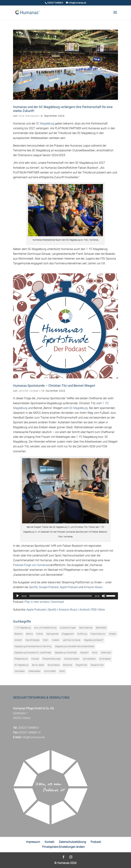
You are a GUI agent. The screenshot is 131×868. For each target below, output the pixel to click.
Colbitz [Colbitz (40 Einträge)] (39, 634)
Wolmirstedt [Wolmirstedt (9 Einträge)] (50, 671)
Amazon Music (93, 587)
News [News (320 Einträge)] (95, 653)
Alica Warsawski (29, 116)
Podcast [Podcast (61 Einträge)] (35, 659)
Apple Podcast (69, 587)
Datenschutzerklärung (72, 842)
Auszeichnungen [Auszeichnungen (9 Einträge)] (68, 628)
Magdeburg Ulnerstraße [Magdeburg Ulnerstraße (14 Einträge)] (66, 653)
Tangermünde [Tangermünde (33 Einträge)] (97, 665)
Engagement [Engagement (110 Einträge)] (68, 634)
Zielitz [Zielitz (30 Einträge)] (62, 671)
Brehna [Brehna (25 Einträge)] (29, 634)
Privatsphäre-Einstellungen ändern (63, 847)
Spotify (33, 587)
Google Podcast (49, 587)
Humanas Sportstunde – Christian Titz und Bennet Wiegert (54, 386)
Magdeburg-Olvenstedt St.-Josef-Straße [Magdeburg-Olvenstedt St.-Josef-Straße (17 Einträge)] (33, 653)
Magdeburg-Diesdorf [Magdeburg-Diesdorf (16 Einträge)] (94, 640)
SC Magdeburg (45, 124)
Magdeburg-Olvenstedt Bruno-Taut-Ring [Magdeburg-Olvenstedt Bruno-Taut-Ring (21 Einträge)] (33, 646)
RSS (94, 610)
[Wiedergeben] (18, 596)
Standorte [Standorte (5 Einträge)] (68, 665)
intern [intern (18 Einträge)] (46, 640)
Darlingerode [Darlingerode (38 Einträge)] (52, 634)
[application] (65, 596)
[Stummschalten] (103, 596)
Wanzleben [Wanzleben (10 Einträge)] (20, 671)
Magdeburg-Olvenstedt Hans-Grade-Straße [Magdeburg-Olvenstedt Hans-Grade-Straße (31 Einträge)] (75, 646)
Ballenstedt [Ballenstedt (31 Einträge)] (101, 628)
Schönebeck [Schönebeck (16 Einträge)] (105, 659)
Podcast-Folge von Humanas (31, 565)
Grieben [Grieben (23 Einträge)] (113, 634)
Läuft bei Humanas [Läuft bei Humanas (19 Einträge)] (72, 640)
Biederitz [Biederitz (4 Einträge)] (19, 634)
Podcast (96, 842)
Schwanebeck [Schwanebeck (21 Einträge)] (89, 659)
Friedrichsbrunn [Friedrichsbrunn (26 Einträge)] (98, 634)
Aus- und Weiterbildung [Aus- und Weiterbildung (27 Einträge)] (45, 628)
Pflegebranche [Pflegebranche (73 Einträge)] (21, 659)
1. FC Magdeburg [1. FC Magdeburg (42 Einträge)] (23, 628)
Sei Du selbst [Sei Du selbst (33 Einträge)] (38, 665)
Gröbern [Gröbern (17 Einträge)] (18, 640)
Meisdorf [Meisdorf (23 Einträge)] (84, 653)
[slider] (61, 596)
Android (84, 610)
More (102, 610)
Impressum (33, 842)
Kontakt (49, 842)
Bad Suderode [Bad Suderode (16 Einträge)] (86, 628)
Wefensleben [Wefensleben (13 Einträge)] (34, 671)
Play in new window (37, 602)
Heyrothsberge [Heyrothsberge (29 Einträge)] (32, 640)
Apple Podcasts (36, 610)
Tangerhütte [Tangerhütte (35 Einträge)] (81, 665)
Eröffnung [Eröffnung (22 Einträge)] (82, 634)
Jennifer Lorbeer (29, 391)
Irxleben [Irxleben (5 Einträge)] (56, 640)
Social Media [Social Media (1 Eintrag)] (54, 665)
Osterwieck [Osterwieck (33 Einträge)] (106, 653)
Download (58, 602)
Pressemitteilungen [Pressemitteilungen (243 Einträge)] (52, 659)
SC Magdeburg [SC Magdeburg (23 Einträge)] (21, 665)
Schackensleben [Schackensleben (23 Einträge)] (72, 659)
